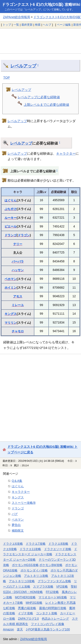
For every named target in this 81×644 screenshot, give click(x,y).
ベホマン (11, 279)
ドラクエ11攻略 (30, 549)
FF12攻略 (52, 592)
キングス (11, 314)
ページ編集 (64, 25)
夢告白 (16, 525)
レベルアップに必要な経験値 (39, 97)
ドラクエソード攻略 (58, 549)
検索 (38, 25)
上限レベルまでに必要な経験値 (46, 105)
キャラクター (66, 153)
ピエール (11, 226)
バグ (15, 514)
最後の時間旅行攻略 (53, 608)
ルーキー (11, 218)
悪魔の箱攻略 (27, 608)
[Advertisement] (40, 41)
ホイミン (11, 288)
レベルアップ (23, 66)
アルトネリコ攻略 (36, 576)
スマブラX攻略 (43, 586)
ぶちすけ (11, 209)
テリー (18, 244)
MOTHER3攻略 (25, 597)
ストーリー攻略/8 (24, 503)
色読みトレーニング (55, 619)
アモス (18, 296)
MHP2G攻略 (34, 603)
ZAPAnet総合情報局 (17, 17)
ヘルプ (47, 25)
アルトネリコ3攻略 (22, 581)
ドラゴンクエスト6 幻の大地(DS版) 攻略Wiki (41, 5)
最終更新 (27, 25)
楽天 (20, 629)
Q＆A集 (17, 481)
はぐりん (11, 200)
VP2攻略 (62, 586)
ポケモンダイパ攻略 (34, 570)
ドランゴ (11, 235)
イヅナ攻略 (25, 613)
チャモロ (18, 331)
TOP (7, 77)
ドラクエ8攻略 (58, 544)
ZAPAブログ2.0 (28, 619)
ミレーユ (18, 305)
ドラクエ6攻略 (13, 544)
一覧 (16, 25)
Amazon (9, 629)
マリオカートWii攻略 (53, 597)
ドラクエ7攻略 (36, 544)
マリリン (11, 323)
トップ (7, 25)
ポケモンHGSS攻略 (25, 565)
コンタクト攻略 (47, 613)
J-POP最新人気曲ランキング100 (48, 629)
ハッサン (18, 270)
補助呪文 (18, 530)
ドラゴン (24, 235)
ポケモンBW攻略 (51, 565)
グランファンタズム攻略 (54, 581)
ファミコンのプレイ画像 (48, 624)
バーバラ (18, 261)
